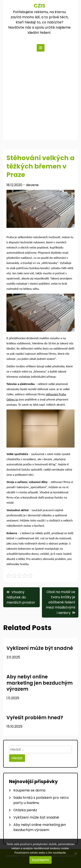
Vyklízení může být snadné (40, 648)
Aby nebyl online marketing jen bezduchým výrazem (40, 683)
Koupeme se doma (29, 790)
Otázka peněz (25, 810)
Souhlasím (40, 860)
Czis (40, 6)
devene (32, 185)
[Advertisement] (40, 94)
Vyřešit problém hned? (35, 718)
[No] (76, 853)
